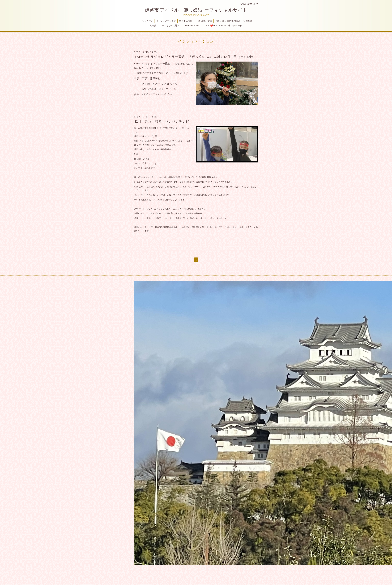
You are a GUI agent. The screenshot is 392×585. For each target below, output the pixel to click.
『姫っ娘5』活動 (204, 21)
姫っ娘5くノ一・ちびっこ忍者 (165, 26)
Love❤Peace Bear (192, 26)
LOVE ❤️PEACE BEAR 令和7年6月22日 (223, 26)
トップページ (147, 21)
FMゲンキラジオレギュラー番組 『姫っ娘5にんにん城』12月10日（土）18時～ (196, 57)
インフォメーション (166, 21)
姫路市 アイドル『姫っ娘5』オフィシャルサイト (196, 10)
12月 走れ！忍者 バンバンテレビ (162, 122)
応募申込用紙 (186, 21)
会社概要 (248, 21)
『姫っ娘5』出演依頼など (228, 21)
